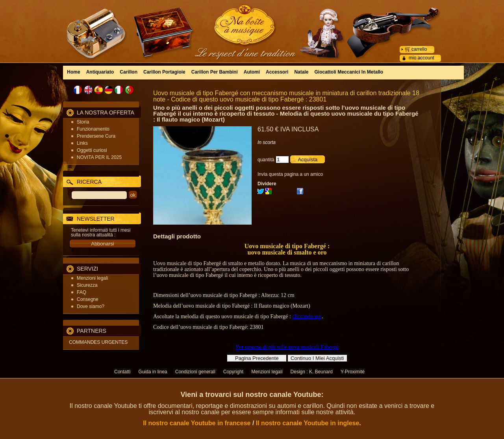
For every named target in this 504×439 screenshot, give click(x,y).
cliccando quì (307, 316)
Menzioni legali (92, 278)
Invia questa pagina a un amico (290, 174)
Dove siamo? (91, 306)
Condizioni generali (195, 372)
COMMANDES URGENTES (98, 342)
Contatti (122, 372)
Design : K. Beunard (312, 372)
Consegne (88, 299)
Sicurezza (87, 285)
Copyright (233, 372)
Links (82, 143)
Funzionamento (93, 129)
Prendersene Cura (96, 136)
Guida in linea (153, 372)
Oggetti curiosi (92, 150)
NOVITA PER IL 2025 (99, 157)
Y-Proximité (353, 372)
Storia (83, 122)
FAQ (82, 292)
